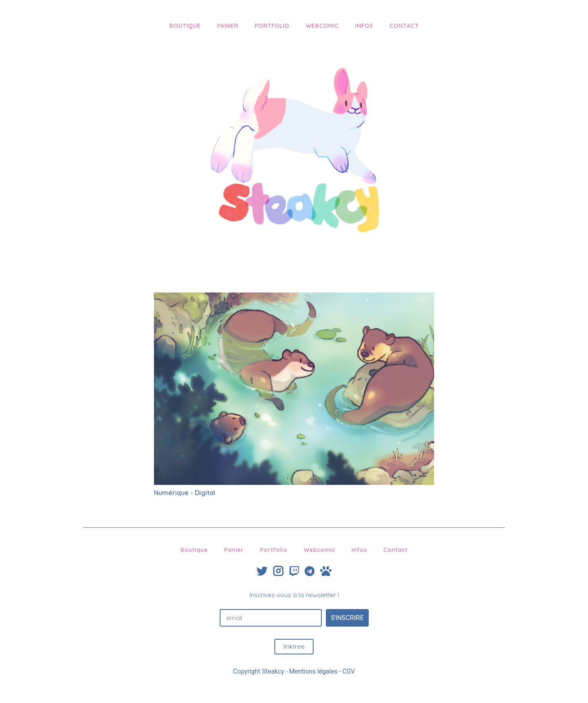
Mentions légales (313, 671)
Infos (364, 26)
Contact (404, 26)
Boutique (185, 26)
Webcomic (322, 26)
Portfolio (272, 26)
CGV (349, 671)
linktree (294, 646)
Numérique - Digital (185, 493)
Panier (228, 26)
